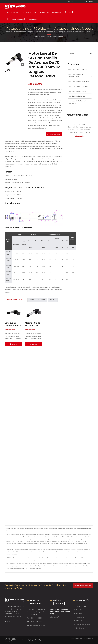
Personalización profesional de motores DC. (77, 102)
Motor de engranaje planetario (14, 566)
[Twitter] (7, 621)
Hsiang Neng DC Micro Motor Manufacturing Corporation (21, 640)
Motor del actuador (45, 566)
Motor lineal (66, 566)
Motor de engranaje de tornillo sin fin (31, 566)
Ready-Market (89, 638)
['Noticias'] (70, 12)
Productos (45, 12)
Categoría (43, 36)
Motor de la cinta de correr (56, 566)
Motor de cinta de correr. (76, 96)
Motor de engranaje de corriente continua (68, 564)
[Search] (76, 1)
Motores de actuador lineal (55, 36)
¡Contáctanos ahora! (83, 586)
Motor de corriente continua (77, 69)
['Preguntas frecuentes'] (17, 19)
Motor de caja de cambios (84, 564)
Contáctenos (34, 19)
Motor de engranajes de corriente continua (76, 75)
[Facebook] (5, 621)
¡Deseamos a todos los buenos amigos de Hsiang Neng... (60, 611)
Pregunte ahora (54, 134)
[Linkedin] (10, 621)
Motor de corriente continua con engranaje (17, 568)
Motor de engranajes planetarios (78, 81)
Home (37, 36)
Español (90, 1)
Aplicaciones (57, 12)
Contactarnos (37, 568)
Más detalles (79, 136)
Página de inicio (13, 12)
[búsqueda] (66, 1)
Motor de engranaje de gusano (78, 86)
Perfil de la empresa (30, 12)
